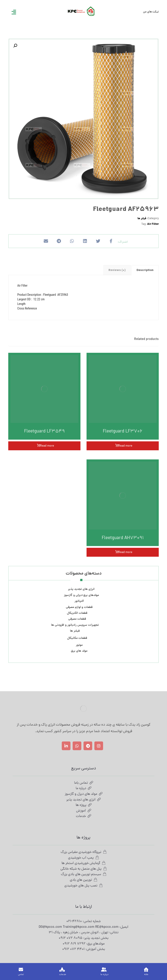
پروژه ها (84, 805)
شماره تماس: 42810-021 (83, 921)
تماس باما (84, 783)
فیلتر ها (142, 219)
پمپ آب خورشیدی (83, 858)
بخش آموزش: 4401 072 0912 (84, 949)
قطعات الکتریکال (77, 613)
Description (145, 270)
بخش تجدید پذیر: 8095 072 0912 (84, 938)
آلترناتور (79, 601)
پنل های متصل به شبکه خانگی (84, 869)
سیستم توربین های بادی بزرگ (84, 874)
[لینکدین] (66, 746)
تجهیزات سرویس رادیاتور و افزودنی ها (75, 625)
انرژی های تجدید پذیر (81, 589)
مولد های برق (79, 651)
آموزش (84, 811)
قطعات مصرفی (77, 619)
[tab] (145, 270)
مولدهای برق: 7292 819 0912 (84, 944)
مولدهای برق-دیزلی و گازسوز (81, 595)
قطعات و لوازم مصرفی (79, 607)
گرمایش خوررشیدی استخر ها (83, 863)
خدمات (83, 816)
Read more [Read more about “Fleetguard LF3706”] (125, 446)
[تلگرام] (88, 746)
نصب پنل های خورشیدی (83, 886)
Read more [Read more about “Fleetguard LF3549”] (47, 446)
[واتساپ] (77, 746)
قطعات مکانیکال (77, 638)
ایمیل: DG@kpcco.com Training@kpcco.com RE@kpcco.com (83, 927)
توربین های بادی (83, 880)
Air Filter (153, 224)
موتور (79, 645)
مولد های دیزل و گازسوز (84, 794)
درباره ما (83, 788)
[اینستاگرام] (99, 746)
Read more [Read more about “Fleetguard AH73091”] (125, 552)
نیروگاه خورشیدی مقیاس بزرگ (84, 852)
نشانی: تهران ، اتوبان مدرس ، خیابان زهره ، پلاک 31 (84, 933)
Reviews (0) (117, 270)
